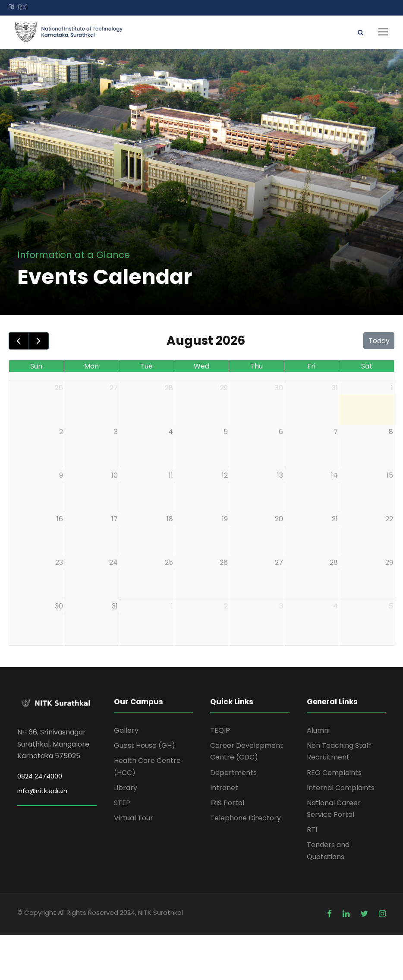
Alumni (318, 730)
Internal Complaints (341, 788)
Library (126, 788)
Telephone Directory (246, 818)
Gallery (126, 730)
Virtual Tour (134, 818)
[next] (39, 341)
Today (379, 341)
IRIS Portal (227, 803)
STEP (122, 803)
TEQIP (220, 730)
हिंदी (23, 8)
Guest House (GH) (145, 745)
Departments (233, 773)
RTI (312, 830)
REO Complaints (334, 773)
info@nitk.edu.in (42, 791)
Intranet (224, 788)
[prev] (19, 341)
